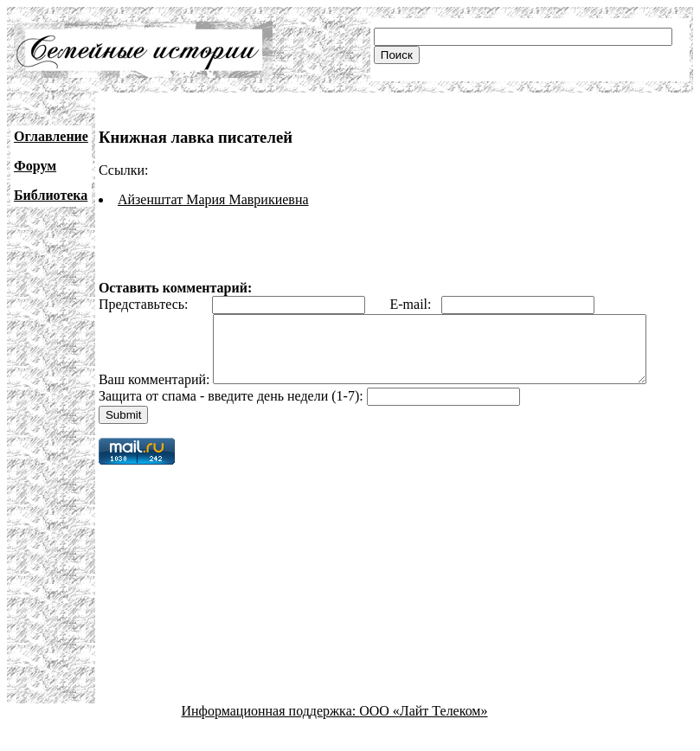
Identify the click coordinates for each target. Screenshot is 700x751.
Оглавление (51, 136)
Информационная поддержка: (271, 736)
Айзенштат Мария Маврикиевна (213, 199)
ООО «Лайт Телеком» (423, 736)
